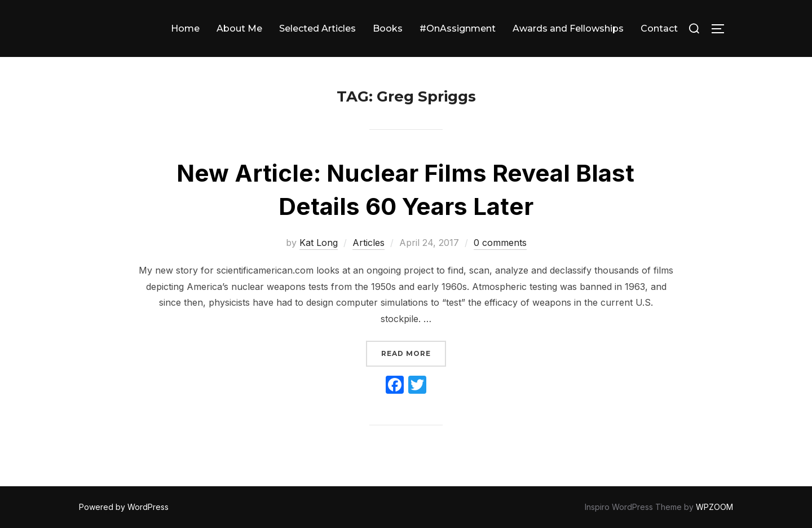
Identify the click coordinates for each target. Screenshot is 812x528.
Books (388, 28)
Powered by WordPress (124, 507)
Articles (369, 243)
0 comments (500, 243)
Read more (414, 352)
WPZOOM (714, 507)
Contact (659, 28)
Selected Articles (317, 28)
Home (185, 28)
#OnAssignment (458, 28)
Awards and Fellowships (568, 28)
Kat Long (319, 243)
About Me (239, 28)
